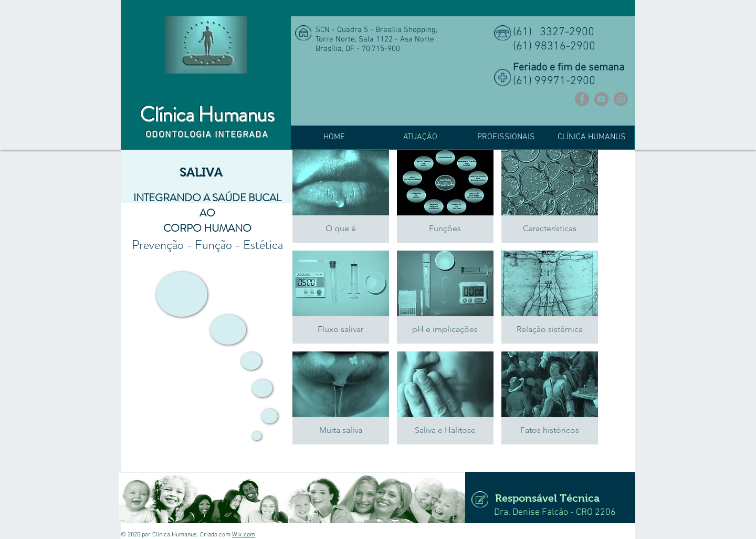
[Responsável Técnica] (546, 498)
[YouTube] (601, 99)
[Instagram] (621, 99)
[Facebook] (582, 99)
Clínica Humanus (207, 115)
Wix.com (244, 535)
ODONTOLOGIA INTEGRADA (207, 135)
